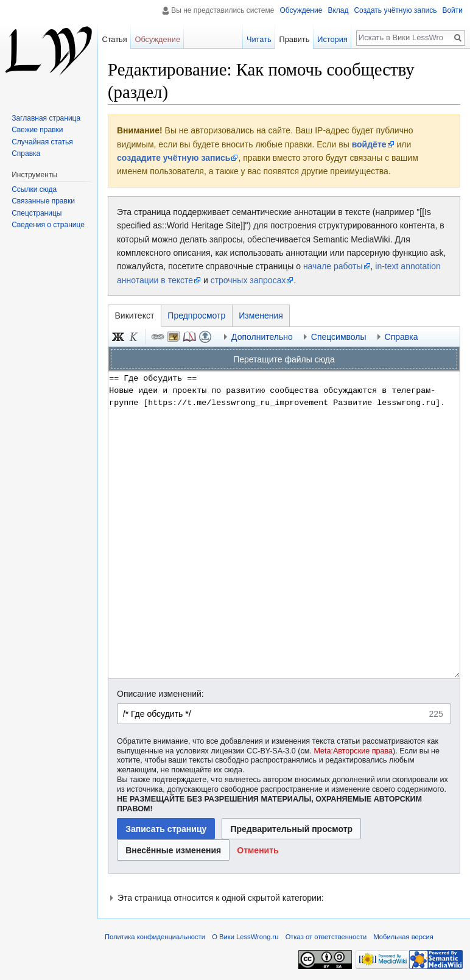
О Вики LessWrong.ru (245, 937)
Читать (259, 39)
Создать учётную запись (395, 10)
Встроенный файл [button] (174, 337)
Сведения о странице (48, 225)
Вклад (338, 10)
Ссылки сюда (34, 189)
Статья (114, 39)
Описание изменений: (160, 694)
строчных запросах (248, 280)
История (332, 39)
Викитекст (135, 316)
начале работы (333, 266)
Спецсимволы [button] (339, 337)
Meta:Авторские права (353, 751)
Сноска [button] (189, 337)
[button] (258, 850)
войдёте (369, 144)
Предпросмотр (196, 316)
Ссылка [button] (158, 337)
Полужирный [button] (118, 337)
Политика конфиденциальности (155, 937)
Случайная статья (42, 142)
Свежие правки (37, 130)
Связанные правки (43, 201)
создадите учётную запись (174, 158)
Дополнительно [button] (262, 337)
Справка (26, 153)
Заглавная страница (46, 118)
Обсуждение (301, 10)
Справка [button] (402, 337)
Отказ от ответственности (326, 937)
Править (294, 39)
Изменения (261, 316)
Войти (452, 10)
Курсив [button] (134, 337)
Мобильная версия (403, 937)
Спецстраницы (37, 213)
